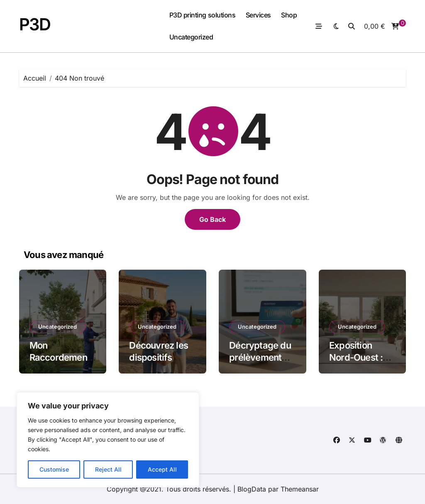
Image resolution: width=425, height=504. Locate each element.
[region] (108, 440)
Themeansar (300, 489)
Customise (54, 469)
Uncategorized (191, 37)
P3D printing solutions (202, 15)
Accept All (162, 469)
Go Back (212, 219)
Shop (289, 15)
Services (258, 15)
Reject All (108, 469)
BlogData (252, 489)
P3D (35, 24)
